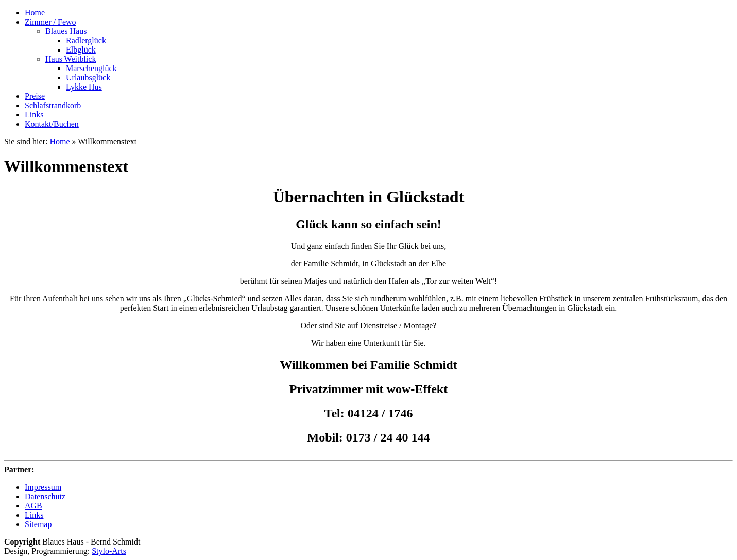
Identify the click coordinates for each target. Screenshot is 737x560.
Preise (35, 96)
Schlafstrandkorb (53, 105)
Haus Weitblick (71, 59)
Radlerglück (86, 40)
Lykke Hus (84, 87)
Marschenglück (91, 68)
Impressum (43, 487)
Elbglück (81, 50)
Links (34, 115)
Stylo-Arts (109, 551)
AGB (33, 506)
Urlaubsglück (88, 78)
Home (35, 13)
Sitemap (38, 524)
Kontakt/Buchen (52, 124)
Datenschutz (45, 496)
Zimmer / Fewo (50, 22)
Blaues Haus (66, 31)
